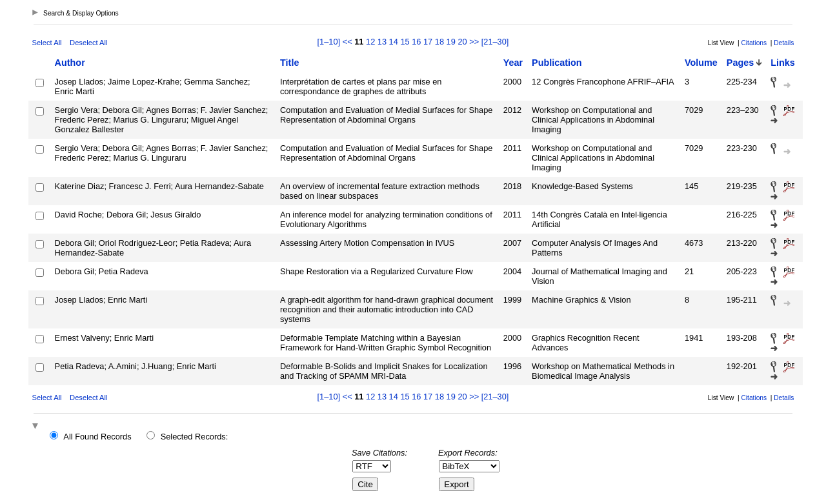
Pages (740, 63)
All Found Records (97, 437)
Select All (47, 43)
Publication (557, 63)
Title (289, 63)
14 (394, 42)
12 (370, 42)
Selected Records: (195, 437)
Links (783, 63)
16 (416, 42)
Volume (701, 63)
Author (70, 63)
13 (382, 42)
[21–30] (495, 42)
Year (513, 63)
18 (439, 42)
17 (428, 42)
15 (405, 42)
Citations (754, 43)
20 (462, 42)
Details (784, 43)
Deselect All (88, 43)
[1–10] (330, 42)
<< (348, 42)
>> (474, 42)
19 (451, 42)
